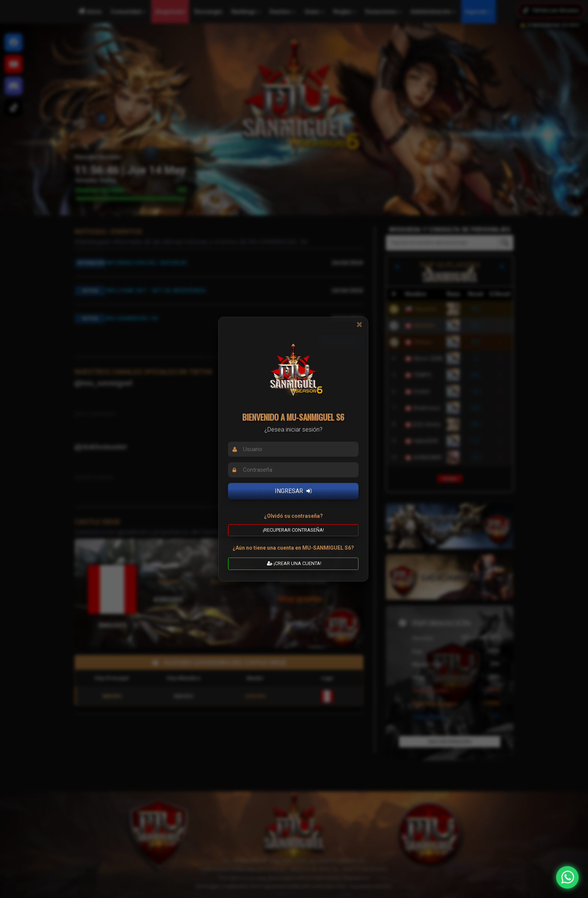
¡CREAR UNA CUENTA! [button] (294, 563)
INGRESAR (293, 491)
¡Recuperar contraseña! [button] (293, 530)
